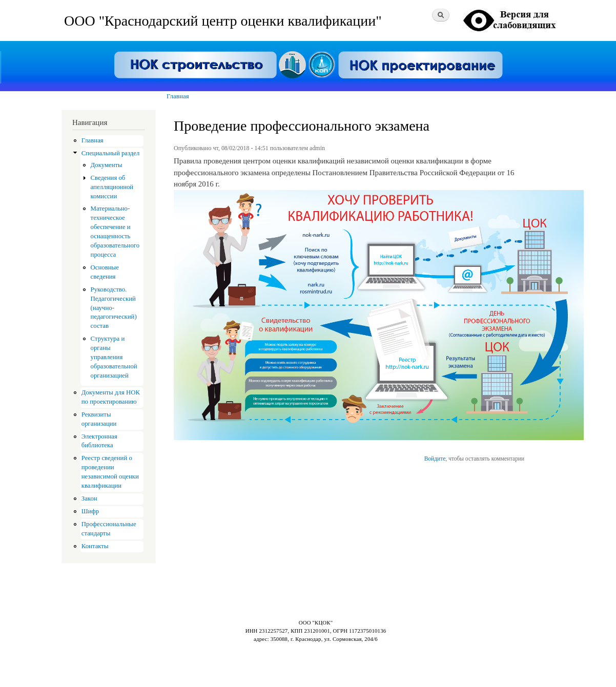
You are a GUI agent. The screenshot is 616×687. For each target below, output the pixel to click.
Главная (178, 96)
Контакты (95, 546)
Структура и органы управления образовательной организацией (114, 357)
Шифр (90, 511)
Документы (107, 165)
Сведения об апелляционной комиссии (112, 187)
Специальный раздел (111, 153)
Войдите (435, 459)
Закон (89, 498)
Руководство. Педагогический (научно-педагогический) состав (114, 308)
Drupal (108, 661)
